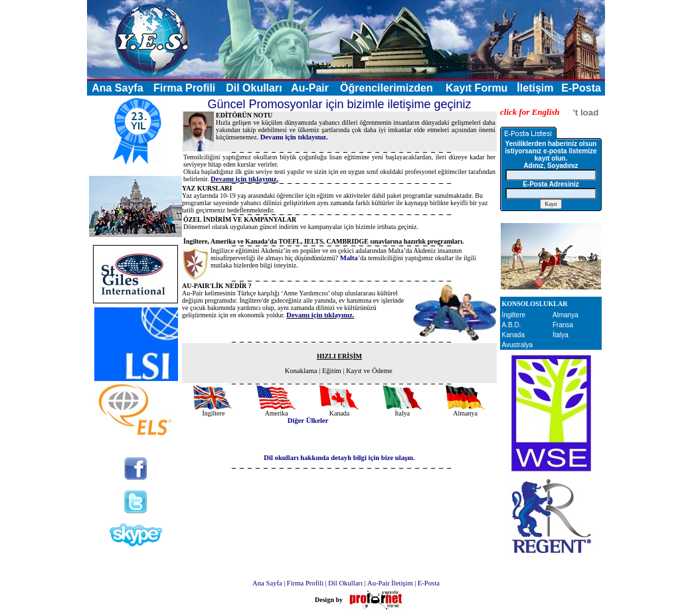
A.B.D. (512, 325)
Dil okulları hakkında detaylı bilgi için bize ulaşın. (339, 458)
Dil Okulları (254, 88)
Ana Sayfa (267, 583)
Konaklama (301, 371)
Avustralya (518, 345)
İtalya (561, 335)
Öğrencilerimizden (387, 88)
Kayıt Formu (476, 88)
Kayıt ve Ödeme (369, 371)
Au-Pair (310, 88)
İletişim (535, 88)
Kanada (513, 335)
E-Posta (581, 88)
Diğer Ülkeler (308, 421)
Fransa (563, 325)
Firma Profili (184, 88)
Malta (349, 258)
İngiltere (514, 315)
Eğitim (332, 371)
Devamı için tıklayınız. (294, 137)
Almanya (565, 315)
